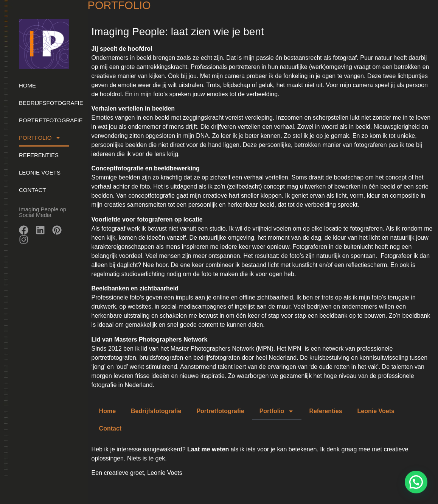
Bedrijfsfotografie (44, 103)
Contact (32, 190)
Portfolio (40, 138)
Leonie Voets (40, 172)
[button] (416, 482)
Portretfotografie (44, 120)
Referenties (39, 155)
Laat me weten (209, 449)
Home (27, 85)
